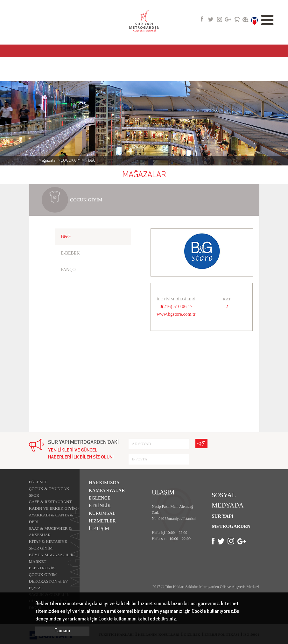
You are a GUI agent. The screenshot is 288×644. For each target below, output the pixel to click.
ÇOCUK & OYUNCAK (49, 489)
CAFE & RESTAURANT (50, 502)
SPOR (34, 495)
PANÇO (68, 270)
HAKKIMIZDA (104, 483)
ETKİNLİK (100, 506)
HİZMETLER (102, 521)
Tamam (62, 631)
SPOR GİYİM (41, 548)
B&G (66, 237)
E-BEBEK (70, 253)
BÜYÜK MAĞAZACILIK (51, 555)
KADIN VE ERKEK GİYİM (53, 508)
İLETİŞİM (99, 528)
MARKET (38, 561)
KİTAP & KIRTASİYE (48, 541)
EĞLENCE (38, 482)
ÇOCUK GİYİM (43, 574)
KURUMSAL (102, 513)
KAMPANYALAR (107, 490)
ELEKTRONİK (42, 568)
